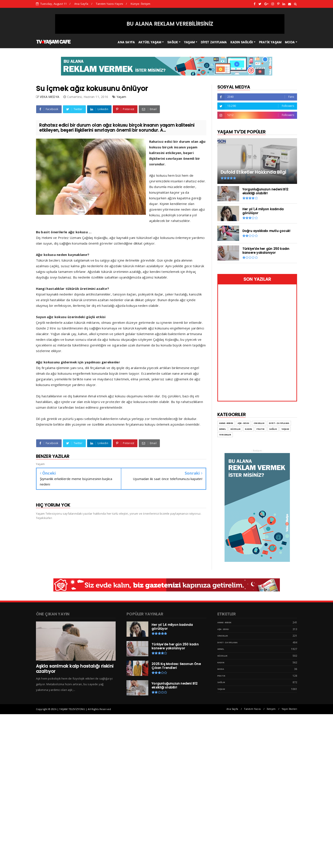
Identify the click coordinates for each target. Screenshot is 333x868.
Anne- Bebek (224, 622)
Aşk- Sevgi (223, 629)
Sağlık (221, 682)
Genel (221, 649)
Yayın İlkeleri (289, 709)
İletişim (271, 709)
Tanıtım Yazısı (252, 709)
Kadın (221, 662)
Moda (221, 669)
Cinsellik (223, 636)
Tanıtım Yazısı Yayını (109, 4)
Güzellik (222, 656)
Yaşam (121, 97)
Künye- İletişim (141, 4)
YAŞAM (189, 42)
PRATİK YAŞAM (270, 42)
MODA (290, 42)
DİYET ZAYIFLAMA (214, 42)
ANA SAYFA (126, 42)
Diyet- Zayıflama (227, 642)
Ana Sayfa (81, 4)
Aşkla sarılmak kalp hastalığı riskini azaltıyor (75, 669)
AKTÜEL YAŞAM (150, 42)
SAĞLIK (173, 42)
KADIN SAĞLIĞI (242, 42)
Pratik (221, 676)
